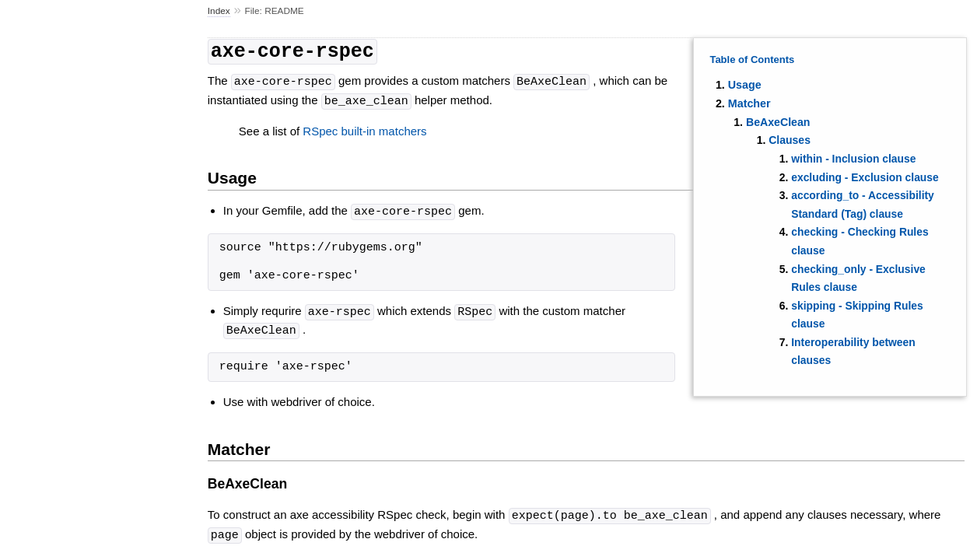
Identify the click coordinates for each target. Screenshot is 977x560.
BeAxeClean (778, 122)
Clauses (790, 140)
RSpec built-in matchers (364, 128)
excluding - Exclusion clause (865, 177)
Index (219, 11)
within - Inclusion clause (853, 159)
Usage (745, 85)
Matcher (749, 103)
